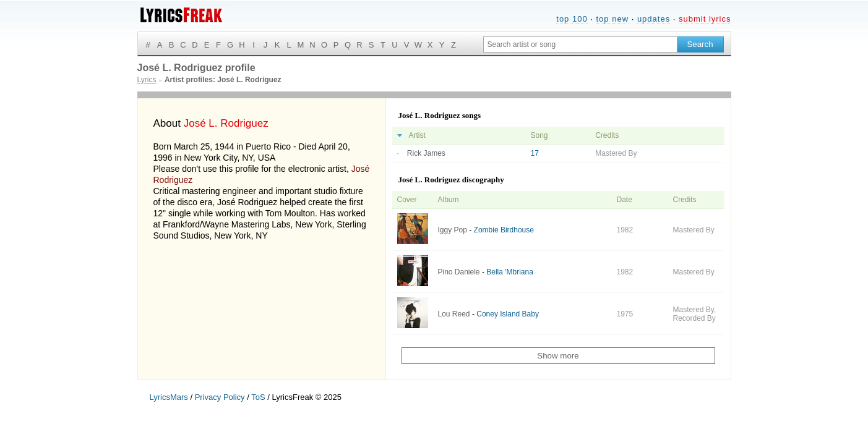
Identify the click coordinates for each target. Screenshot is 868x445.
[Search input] (580, 44)
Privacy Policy (220, 397)
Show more (558, 356)
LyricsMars (169, 397)
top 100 (572, 19)
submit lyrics (705, 19)
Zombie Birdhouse (504, 230)
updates (654, 19)
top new (612, 19)
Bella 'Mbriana (510, 272)
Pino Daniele (459, 272)
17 (535, 153)
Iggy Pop (453, 230)
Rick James (426, 153)
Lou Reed (454, 314)
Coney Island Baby (508, 314)
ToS (258, 397)
